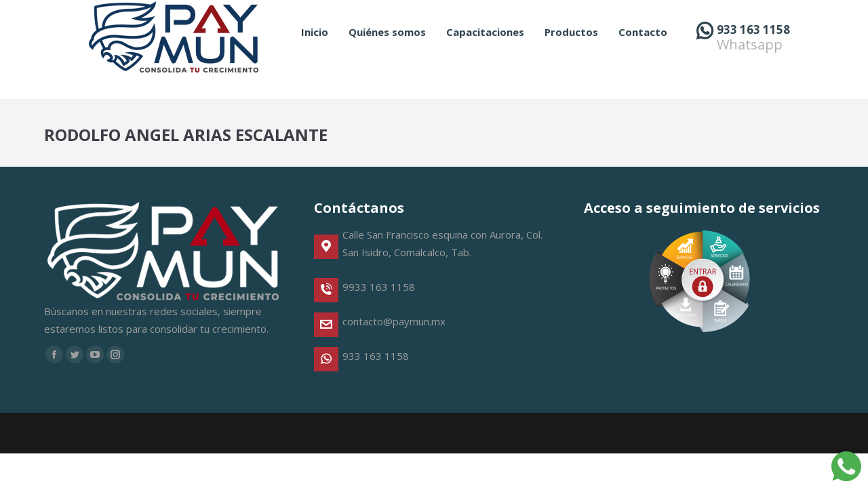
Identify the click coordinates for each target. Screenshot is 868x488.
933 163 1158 (753, 54)
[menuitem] (315, 57)
